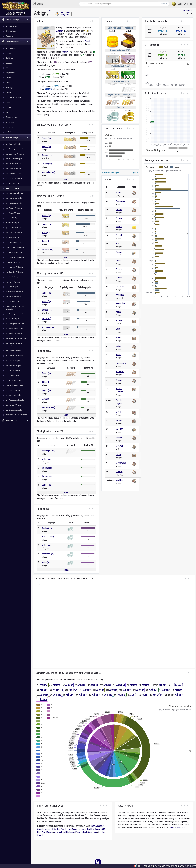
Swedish (119, 429)
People (9, 92)
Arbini (145, 695)
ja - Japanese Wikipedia (14, 267)
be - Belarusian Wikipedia (15, 154)
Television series (12, 117)
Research (164, 4)
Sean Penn (93, 832)
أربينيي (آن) (177, 685)
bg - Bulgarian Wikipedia (15, 159)
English (39, 4)
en (50, 11)
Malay (118, 337)
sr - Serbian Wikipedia (14, 361)
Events (8, 78)
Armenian (120, 295)
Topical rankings (15, 42)
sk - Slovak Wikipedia (14, 351)
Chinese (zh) (47, 155)
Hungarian (120, 286)
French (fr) (46, 138)
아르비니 (58, 690)
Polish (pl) (46, 233)
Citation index (11, 31)
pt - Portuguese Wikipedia (15, 324)
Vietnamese (121, 463)
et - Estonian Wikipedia (14, 203)
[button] (87, 21)
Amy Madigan (48, 832)
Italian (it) (46, 241)
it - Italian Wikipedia (13, 262)
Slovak (119, 412)
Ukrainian (119, 446)
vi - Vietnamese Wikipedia (15, 400)
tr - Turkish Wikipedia (14, 380)
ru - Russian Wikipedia (14, 334)
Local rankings (15, 138)
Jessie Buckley (87, 829)
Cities (8, 68)
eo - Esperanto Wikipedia (15, 193)
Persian (119, 252)
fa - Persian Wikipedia (14, 213)
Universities (10, 122)
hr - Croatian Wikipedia (14, 242)
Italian (118, 312)
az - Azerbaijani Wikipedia (15, 149)
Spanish (119, 235)
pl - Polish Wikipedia (13, 319)
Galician (119, 278)
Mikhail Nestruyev (110, 172)
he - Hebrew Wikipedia (14, 233)
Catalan (119, 210)
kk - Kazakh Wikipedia (14, 277)
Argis (135, 172)
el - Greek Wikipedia (13, 183)
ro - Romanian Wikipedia (15, 329)
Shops (8, 102)
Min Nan (119, 480)
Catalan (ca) (47, 164)
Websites (9, 132)
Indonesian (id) (48, 554)
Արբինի (158, 695)
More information (177, 828)
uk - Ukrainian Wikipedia (15, 385)
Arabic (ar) (46, 459)
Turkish (119, 437)
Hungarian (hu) (48, 537)
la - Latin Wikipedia (13, 287)
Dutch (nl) (46, 399)
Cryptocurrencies (12, 73)
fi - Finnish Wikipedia (13, 218)
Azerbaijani (120, 201)
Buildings (9, 58)
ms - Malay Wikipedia (13, 297)
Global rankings (15, 20)
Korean (119, 320)
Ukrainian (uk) (47, 250)
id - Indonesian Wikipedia (15, 257)
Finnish (119, 261)
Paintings (9, 88)
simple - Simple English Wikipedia (14, 345)
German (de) (47, 476)
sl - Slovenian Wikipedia (14, 356)
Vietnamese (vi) (48, 407)
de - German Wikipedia (14, 179)
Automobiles (11, 48)
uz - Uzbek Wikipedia (14, 395)
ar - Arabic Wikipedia (13, 144)
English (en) (47, 147)
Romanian (120, 372)
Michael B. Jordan (52, 829)
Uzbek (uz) (46, 319)
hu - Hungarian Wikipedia (15, 247)
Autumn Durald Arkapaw (64, 832)
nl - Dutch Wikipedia (13, 302)
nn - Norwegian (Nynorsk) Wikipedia (15, 308)
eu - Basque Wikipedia (14, 208)
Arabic (118, 192)
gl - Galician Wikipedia (14, 228)
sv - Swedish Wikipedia (14, 366)
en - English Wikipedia (14, 188)
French (88, 41)
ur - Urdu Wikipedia (13, 390)
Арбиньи (120, 685)
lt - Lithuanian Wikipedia (14, 292)
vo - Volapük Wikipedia (14, 405)
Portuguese (121, 363)
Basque (119, 244)
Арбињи (153, 690)
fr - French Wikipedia (13, 223)
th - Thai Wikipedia (13, 375)
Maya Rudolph (81, 832)
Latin (118, 329)
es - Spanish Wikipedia (14, 198)
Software (9, 107)
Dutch (118, 346)
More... (66, 180)
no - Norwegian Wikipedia (15, 314)
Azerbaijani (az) (48, 172)
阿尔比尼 (73, 690)
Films (8, 83)
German (119, 218)
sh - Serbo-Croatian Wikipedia (17, 339)
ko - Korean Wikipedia (14, 282)
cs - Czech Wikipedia (13, 169)
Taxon (8, 112)
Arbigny (60, 31)
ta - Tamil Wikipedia (13, 370)
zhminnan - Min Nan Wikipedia (17, 415)
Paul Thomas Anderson (70, 829)
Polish (118, 355)
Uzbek (118, 455)
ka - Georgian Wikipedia (14, 272)
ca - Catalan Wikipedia (14, 164)
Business (9, 63)
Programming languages (15, 97)
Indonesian (120, 303)
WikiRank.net (16, 421)
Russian (119, 380)
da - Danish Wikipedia (14, 174)
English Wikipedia (183, 4)
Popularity (10, 36)
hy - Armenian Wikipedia (14, 252)
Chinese (119, 472)
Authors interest (12, 26)
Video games (11, 127)
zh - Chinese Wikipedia (14, 410)
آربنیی (133, 695)
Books (8, 53)
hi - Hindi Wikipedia (13, 238)
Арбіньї (94, 685)
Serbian (119, 420)
